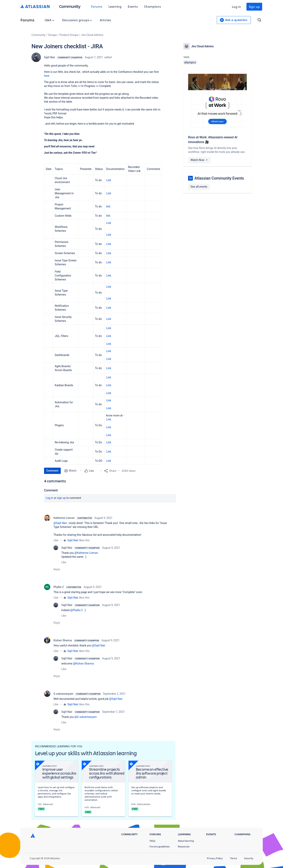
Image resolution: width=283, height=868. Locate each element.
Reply (57, 569)
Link (109, 180)
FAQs (152, 841)
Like (56, 540)
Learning (115, 6)
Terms (233, 858)
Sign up (254, 7)
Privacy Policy (215, 858)
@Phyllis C (77, 610)
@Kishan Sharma (83, 664)
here (47, 76)
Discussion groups (77, 20)
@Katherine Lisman (86, 553)
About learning (186, 841)
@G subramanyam (86, 717)
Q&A (49, 20)
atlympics (190, 62)
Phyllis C (59, 587)
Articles (105, 20)
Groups (52, 35)
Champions (153, 6)
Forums (97, 6)
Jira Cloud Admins (92, 35)
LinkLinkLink (109, 385)
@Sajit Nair (60, 523)
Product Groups (69, 35)
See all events (199, 187)
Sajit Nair (50, 57)
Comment (52, 471)
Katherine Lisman (64, 518)
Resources (184, 847)
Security (249, 858)
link (108, 206)
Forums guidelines (160, 847)
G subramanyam (63, 694)
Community (70, 6)
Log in (236, 7)
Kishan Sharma (63, 640)
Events (133, 6)
